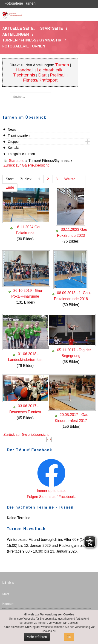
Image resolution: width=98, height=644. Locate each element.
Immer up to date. (51, 491)
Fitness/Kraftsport (40, 80)
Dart (43, 75)
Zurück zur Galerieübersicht (26, 165)
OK (69, 637)
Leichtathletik (49, 70)
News (12, 129)
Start (6, 594)
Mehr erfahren (37, 637)
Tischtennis (24, 75)
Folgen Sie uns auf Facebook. (51, 497)
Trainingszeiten (19, 135)
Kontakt (13, 148)
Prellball (58, 75)
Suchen (10, 93)
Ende (10, 187)
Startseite (17, 161)
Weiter (69, 179)
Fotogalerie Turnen (21, 154)
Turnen (62, 65)
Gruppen (14, 142)
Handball (25, 70)
